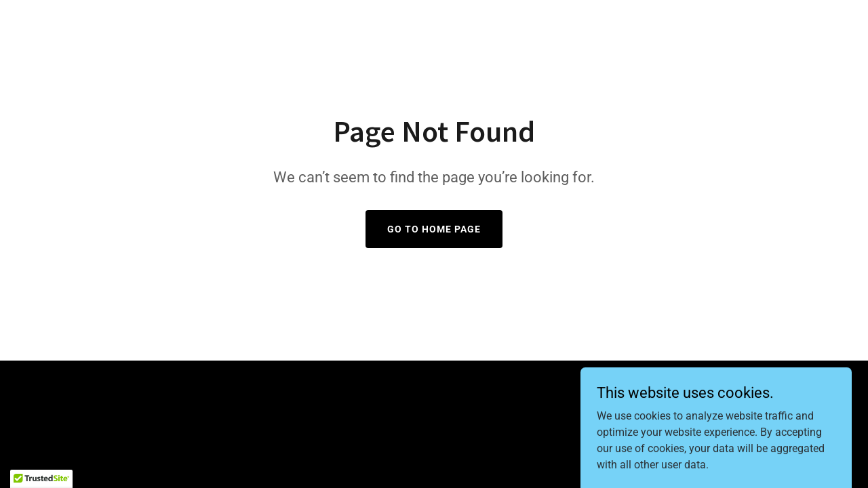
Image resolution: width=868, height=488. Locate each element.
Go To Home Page (434, 229)
